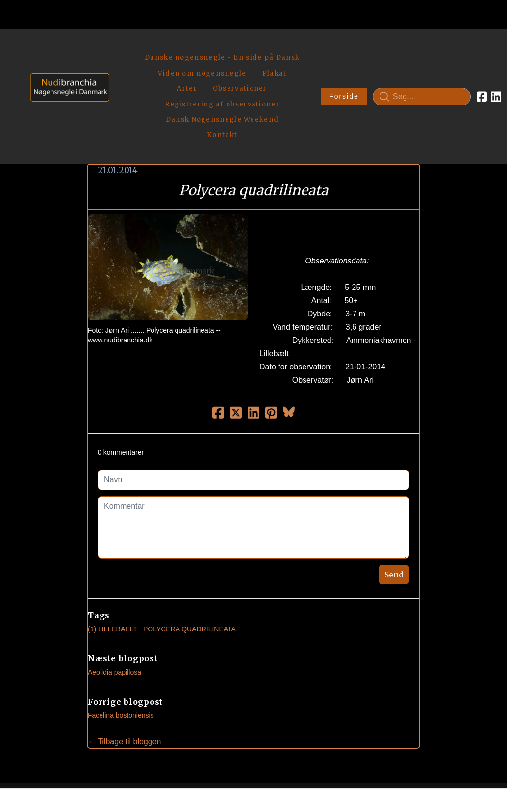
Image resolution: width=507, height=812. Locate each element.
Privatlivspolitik (347, 771)
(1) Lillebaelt (113, 560)
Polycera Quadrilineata (190, 560)
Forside (311, 62)
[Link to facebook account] (448, 62)
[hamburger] (121, 48)
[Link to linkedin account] (463, 62)
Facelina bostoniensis (121, 646)
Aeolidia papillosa (114, 603)
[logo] (66, 62)
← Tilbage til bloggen (124, 672)
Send (394, 505)
